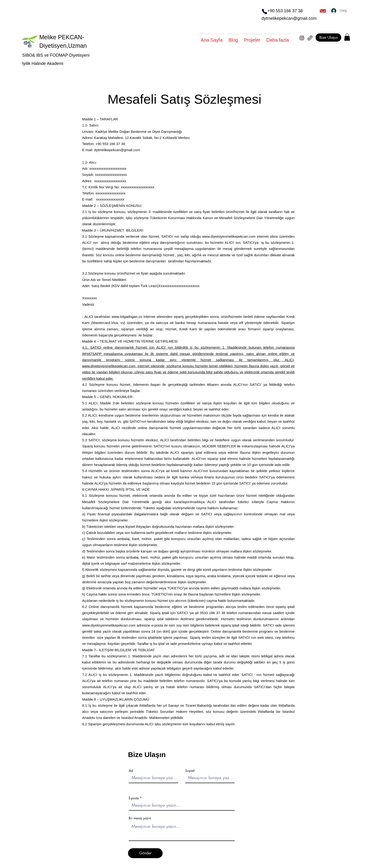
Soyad (190, 771)
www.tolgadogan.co (127, 317)
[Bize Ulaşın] (328, 37)
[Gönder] (145, 853)
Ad (131, 771)
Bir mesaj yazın (140, 818)
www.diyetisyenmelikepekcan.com (109, 366)
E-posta (134, 798)
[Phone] (265, 12)
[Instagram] (302, 38)
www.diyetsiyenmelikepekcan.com (229, 236)
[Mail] (323, 11)
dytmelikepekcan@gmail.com (289, 18)
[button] (347, 37)
